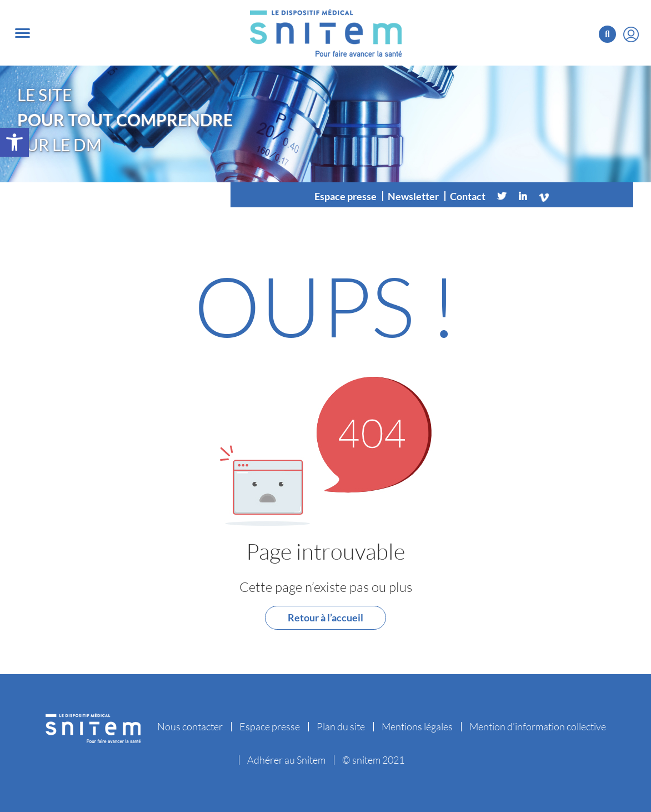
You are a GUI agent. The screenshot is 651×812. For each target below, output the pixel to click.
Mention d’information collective (538, 726)
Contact (468, 196)
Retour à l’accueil (325, 617)
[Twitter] (502, 196)
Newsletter (413, 196)
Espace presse (345, 196)
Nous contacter (190, 726)
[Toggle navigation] (22, 33)
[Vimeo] (544, 196)
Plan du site (341, 726)
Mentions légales (417, 726)
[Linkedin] (523, 196)
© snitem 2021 (373, 760)
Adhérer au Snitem (286, 760)
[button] (14, 142)
